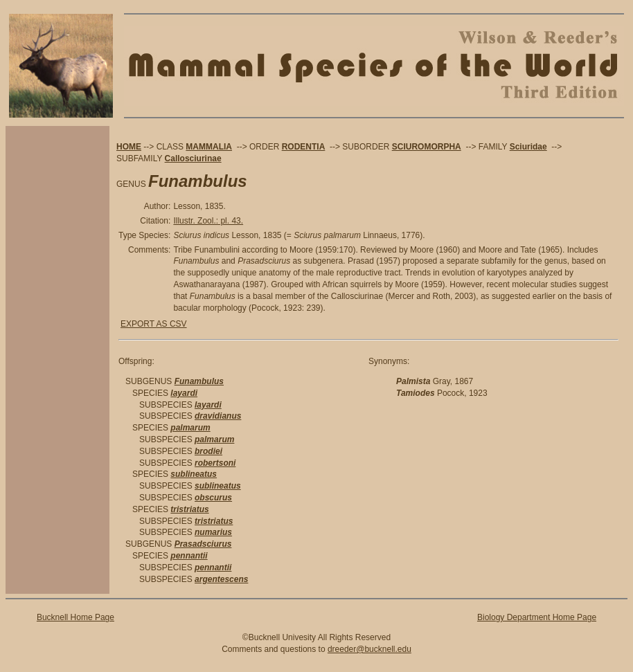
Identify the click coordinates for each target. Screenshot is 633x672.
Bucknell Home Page (75, 617)
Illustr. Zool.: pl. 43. (208, 221)
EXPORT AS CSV (154, 324)
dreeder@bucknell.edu (369, 649)
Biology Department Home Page (537, 617)
